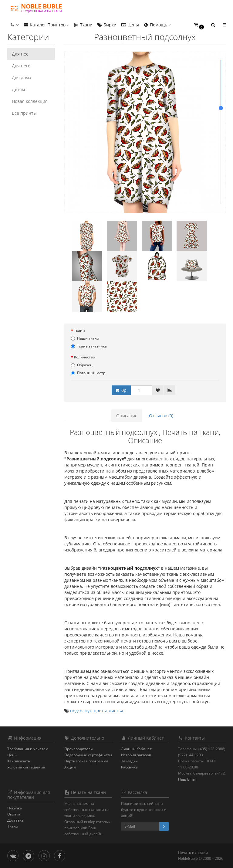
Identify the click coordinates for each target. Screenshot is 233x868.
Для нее (20, 54)
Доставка (15, 820)
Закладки (129, 761)
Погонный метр (88, 373)
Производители (79, 749)
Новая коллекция (30, 101)
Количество (84, 357)
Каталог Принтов (46, 25)
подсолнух (81, 711)
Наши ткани (85, 338)
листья (116, 711)
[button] (199, 25)
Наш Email (187, 779)
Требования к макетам (28, 749)
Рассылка (129, 767)
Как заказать (19, 761)
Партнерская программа (86, 761)
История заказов (136, 755)
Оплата (14, 814)
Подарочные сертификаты (88, 755)
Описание (127, 416)
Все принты (24, 113)
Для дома (22, 78)
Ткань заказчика (89, 346)
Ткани (83, 25)
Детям (18, 89)
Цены (130, 25)
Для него (21, 66)
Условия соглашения (26, 767)
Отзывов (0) (161, 416)
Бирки (107, 25)
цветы (100, 711)
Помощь (157, 25)
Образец (82, 365)
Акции (70, 767)
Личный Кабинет (136, 749)
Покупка (15, 808)
